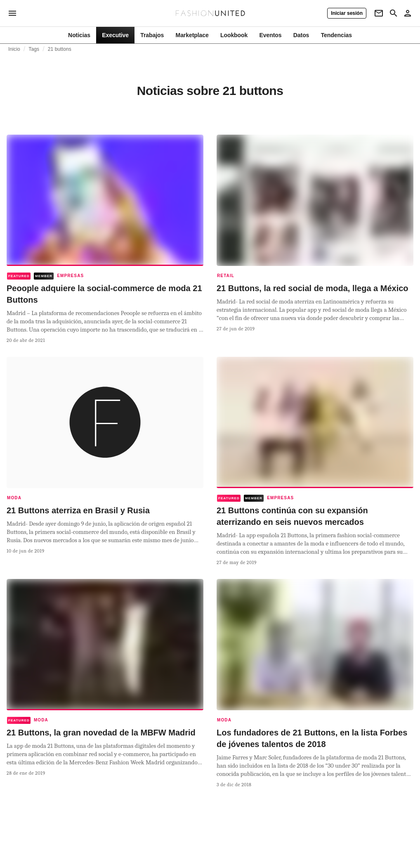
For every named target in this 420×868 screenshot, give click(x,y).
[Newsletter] (379, 13)
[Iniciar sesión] (347, 13)
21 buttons (60, 49)
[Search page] (394, 13)
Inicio (14, 49)
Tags (34, 49)
